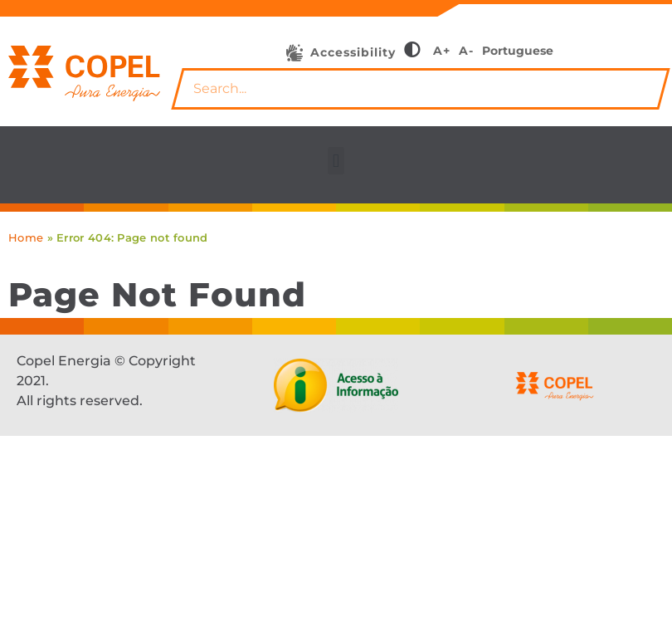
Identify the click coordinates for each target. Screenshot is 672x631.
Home (26, 237)
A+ (442, 51)
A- (466, 51)
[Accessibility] (295, 53)
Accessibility (353, 52)
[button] (336, 161)
